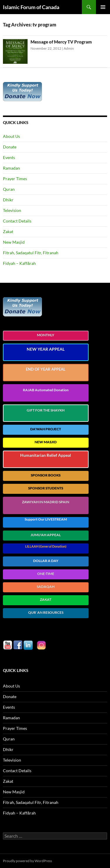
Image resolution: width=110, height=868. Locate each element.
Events (9, 157)
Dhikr (8, 200)
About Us (11, 136)
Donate (10, 147)
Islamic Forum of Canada (31, 7)
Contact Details (17, 221)
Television (12, 210)
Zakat (8, 231)
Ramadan (11, 168)
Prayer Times (15, 179)
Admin (69, 48)
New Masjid (14, 242)
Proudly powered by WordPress (27, 861)
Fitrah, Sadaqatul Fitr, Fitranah (31, 253)
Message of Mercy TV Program (61, 42)
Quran (9, 189)
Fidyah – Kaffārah (19, 263)
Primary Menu (103, 7)
